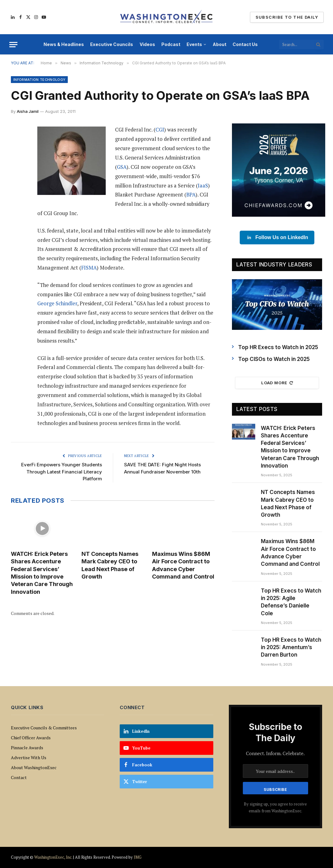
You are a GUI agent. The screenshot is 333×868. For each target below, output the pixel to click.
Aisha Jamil (28, 111)
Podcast (171, 44)
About (220, 44)
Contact (19, 777)
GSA (122, 167)
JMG (138, 857)
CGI (160, 130)
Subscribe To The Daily (287, 17)
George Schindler (57, 303)
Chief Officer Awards (31, 738)
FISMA (89, 268)
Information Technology (39, 80)
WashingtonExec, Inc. (53, 857)
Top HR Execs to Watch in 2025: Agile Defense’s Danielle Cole (291, 602)
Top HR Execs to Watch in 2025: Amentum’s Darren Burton (291, 647)
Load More (277, 383)
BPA (191, 195)
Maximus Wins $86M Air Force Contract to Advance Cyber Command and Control (183, 565)
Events (194, 44)
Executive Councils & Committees (44, 728)
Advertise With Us (29, 757)
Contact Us (245, 44)
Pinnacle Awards (27, 748)
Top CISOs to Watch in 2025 (274, 359)
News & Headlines (64, 44)
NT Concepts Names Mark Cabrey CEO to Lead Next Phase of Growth (110, 565)
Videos (147, 44)
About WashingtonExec (34, 767)
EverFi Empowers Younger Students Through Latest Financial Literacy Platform (62, 472)
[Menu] (13, 45)
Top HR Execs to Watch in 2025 (278, 347)
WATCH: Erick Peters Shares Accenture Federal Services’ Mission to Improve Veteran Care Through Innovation (42, 573)
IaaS (203, 186)
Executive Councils (112, 44)
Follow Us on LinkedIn (277, 238)
